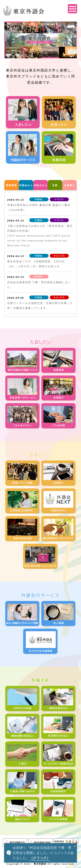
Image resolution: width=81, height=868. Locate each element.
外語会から (26, 185)
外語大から (41, 185)
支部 (55, 185)
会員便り (69, 185)
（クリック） (40, 858)
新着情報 (12, 185)
